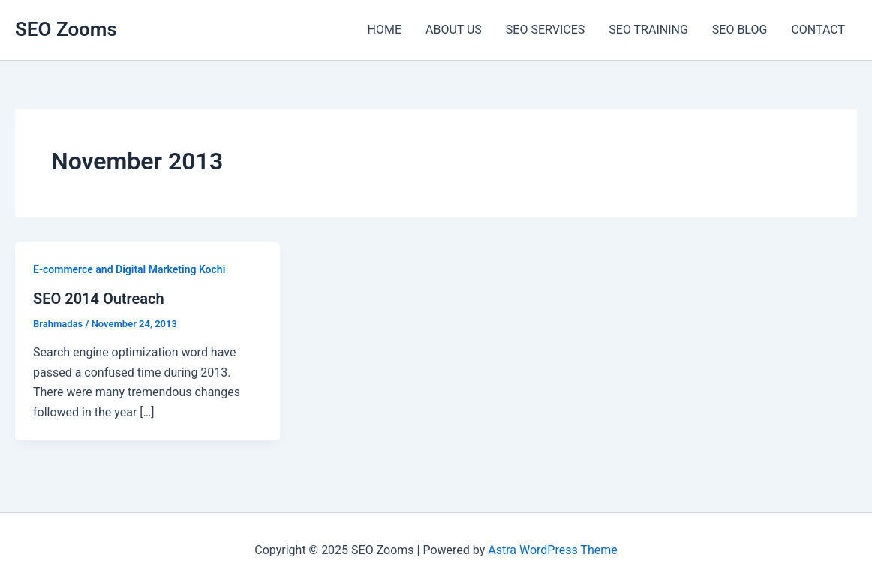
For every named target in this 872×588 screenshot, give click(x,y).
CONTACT (818, 30)
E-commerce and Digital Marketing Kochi (129, 269)
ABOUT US (454, 30)
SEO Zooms (66, 29)
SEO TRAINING (648, 30)
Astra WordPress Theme (552, 550)
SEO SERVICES (545, 30)
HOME (385, 30)
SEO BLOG (740, 30)
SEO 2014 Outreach (99, 298)
